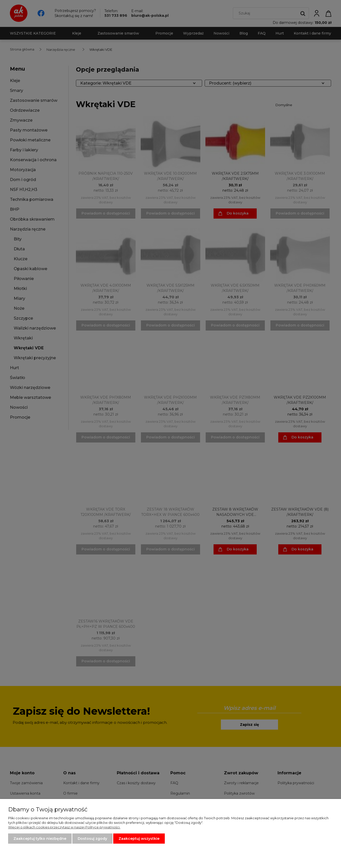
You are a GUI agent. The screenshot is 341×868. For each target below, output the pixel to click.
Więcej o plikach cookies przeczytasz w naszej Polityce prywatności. (64, 827)
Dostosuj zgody (92, 839)
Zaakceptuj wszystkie (139, 839)
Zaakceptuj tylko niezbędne (40, 839)
